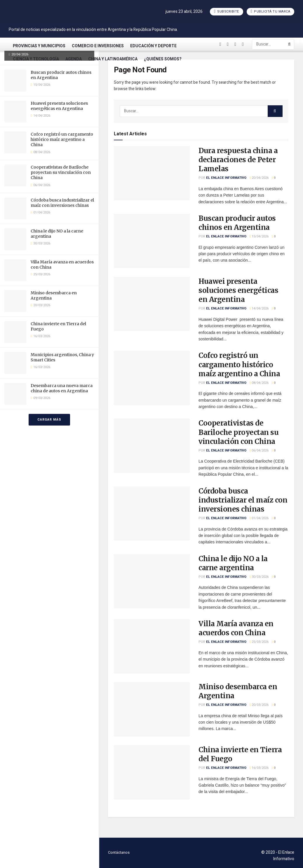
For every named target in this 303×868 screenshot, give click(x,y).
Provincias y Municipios (39, 46)
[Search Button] (290, 44)
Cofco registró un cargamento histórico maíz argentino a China (62, 139)
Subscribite (227, 12)
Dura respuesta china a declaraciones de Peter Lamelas (238, 160)
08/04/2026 (259, 383)
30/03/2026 (259, 577)
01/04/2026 (259, 518)
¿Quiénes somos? (163, 59)
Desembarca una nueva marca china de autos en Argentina (62, 388)
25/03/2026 (259, 642)
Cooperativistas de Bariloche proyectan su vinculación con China (61, 172)
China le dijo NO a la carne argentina (233, 563)
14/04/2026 (259, 308)
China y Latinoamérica (113, 59)
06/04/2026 (259, 450)
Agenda (74, 59)
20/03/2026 (259, 705)
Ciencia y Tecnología (36, 59)
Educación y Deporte (153, 46)
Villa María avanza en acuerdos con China (236, 628)
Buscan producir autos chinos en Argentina (237, 223)
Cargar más (49, 420)
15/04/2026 (259, 236)
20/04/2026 (259, 178)
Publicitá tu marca (270, 12)
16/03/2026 (259, 768)
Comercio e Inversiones (98, 46)
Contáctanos (119, 852)
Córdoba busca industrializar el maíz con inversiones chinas (62, 203)
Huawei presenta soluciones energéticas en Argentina (59, 106)
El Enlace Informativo (226, 178)
